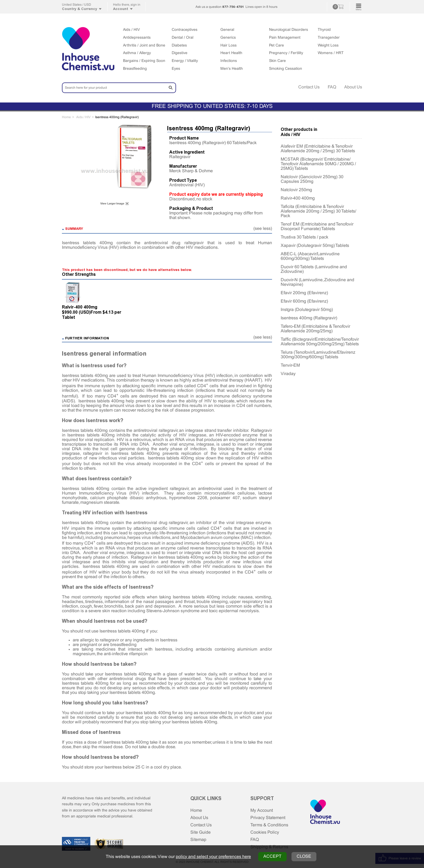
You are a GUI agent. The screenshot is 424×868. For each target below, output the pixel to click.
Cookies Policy (265, 832)
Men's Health (232, 69)
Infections (229, 61)
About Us (353, 87)
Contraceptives (185, 30)
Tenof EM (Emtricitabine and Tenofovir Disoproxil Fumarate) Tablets (317, 227)
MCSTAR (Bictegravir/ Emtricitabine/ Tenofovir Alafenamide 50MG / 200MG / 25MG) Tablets (318, 164)
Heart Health (231, 53)
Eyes (176, 69)
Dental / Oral (183, 38)
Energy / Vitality (185, 61)
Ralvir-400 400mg (80, 307)
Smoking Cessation (286, 69)
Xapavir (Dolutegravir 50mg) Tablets (315, 246)
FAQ (332, 87)
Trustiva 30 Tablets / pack (304, 237)
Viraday (288, 374)
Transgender (329, 38)
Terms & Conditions (269, 825)
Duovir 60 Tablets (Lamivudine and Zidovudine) (314, 269)
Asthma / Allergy (137, 53)
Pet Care (276, 46)
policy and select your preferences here (213, 857)
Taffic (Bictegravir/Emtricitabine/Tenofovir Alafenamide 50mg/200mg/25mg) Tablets (320, 342)
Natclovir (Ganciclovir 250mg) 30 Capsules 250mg (312, 179)
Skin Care (277, 61)
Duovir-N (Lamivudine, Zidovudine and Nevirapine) (317, 282)
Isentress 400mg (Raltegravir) (309, 318)
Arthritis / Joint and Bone (144, 46)
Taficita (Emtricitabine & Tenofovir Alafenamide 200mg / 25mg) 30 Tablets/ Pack (318, 211)
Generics (228, 38)
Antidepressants (137, 38)
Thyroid (324, 30)
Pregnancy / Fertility (286, 53)
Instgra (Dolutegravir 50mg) (307, 310)
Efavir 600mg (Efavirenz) (304, 301)
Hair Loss (228, 46)
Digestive (180, 53)
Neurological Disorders (289, 30)
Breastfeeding (135, 69)
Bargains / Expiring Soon (144, 61)
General (227, 30)
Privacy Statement (268, 818)
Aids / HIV (131, 30)
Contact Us (309, 87)
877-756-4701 (233, 7)
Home (196, 811)
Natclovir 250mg (296, 190)
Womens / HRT (331, 53)
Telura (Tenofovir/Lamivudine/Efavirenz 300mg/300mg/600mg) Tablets (318, 355)
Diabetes (179, 46)
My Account (262, 811)
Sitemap (198, 840)
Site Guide (201, 832)
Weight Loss (328, 46)
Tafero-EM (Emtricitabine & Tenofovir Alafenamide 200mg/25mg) (315, 329)
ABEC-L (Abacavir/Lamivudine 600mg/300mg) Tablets (310, 256)
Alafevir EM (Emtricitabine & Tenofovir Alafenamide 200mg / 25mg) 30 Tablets (318, 149)
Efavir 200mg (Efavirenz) (304, 293)
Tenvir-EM (290, 365)
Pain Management (285, 38)
